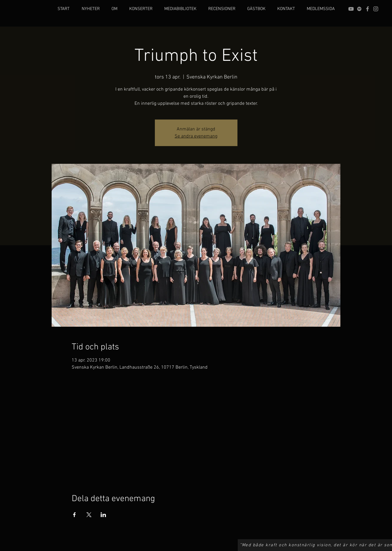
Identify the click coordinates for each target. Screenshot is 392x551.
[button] (114, 9)
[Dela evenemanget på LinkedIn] (103, 515)
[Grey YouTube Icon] (351, 9)
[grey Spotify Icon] (359, 9)
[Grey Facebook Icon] (368, 9)
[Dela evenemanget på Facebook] (74, 515)
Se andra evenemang (196, 136)
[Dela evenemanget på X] (89, 515)
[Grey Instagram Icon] (376, 9)
